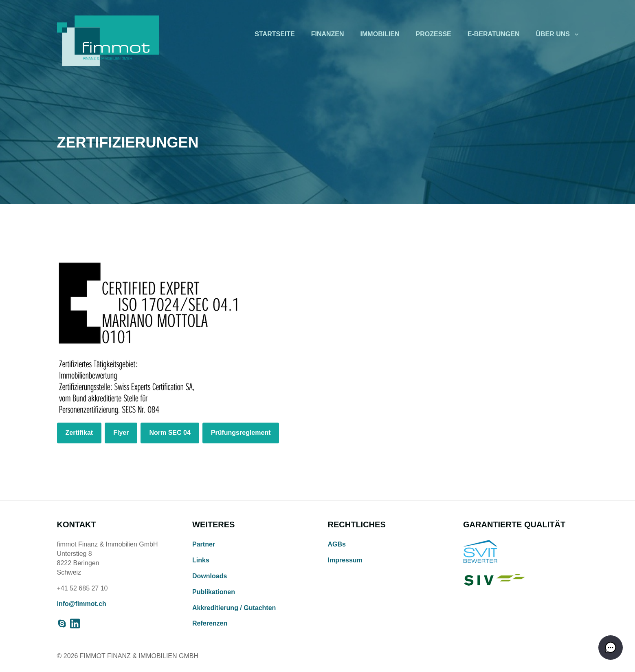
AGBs (337, 544)
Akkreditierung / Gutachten (234, 608)
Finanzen (328, 34)
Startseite (275, 34)
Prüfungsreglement (241, 433)
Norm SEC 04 (170, 433)
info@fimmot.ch (82, 604)
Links (201, 560)
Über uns (553, 34)
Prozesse (434, 34)
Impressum (345, 560)
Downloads (210, 576)
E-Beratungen (494, 34)
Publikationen (214, 592)
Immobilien (380, 34)
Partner (204, 544)
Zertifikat (79, 433)
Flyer (121, 433)
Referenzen (210, 623)
